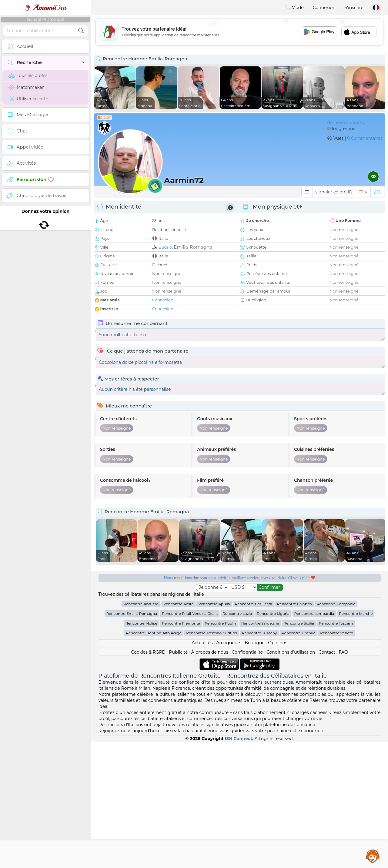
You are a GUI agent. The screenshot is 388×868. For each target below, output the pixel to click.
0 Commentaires (365, 138)
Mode (294, 8)
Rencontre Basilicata (253, 730)
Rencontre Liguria (273, 740)
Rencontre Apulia (214, 730)
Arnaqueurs (229, 769)
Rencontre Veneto (337, 759)
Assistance (373, 856)
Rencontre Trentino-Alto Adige (154, 759)
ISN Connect (239, 865)
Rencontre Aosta (179, 730)
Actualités (202, 769)
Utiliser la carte (28, 99)
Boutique (255, 769)
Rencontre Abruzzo (141, 730)
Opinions (278, 769)
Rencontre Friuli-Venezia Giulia (190, 740)
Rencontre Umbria (299, 759)
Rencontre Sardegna (260, 750)
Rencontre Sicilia (299, 750)
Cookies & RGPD (148, 779)
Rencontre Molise (141, 750)
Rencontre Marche (356, 740)
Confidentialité (248, 779)
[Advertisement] (239, 32)
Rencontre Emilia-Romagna (132, 740)
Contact (327, 779)
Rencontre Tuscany (259, 759)
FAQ (343, 779)
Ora (45, 8)
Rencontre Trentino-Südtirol (212, 759)
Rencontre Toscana (336, 750)
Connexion (324, 8)
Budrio (165, 247)
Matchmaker (26, 87)
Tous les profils (28, 75)
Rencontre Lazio (237, 740)
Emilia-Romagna (193, 247)
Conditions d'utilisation (291, 779)
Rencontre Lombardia (314, 740)
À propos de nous (210, 779)
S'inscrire (354, 8)
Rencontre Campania (336, 730)
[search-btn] (81, 31)
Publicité (179, 779)
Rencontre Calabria (294, 730)
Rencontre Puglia (221, 750)
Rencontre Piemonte (181, 750)
